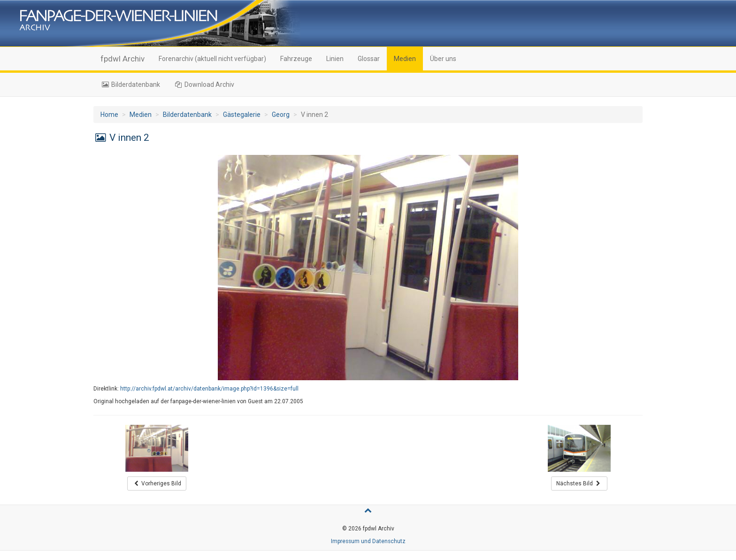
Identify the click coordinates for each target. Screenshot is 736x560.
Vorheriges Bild (157, 483)
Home (109, 115)
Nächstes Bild (579, 483)
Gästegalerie (242, 115)
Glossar (369, 59)
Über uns (443, 59)
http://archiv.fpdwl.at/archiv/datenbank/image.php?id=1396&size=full (209, 389)
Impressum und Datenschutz (368, 541)
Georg (281, 115)
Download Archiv (204, 84)
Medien (405, 59)
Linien (335, 59)
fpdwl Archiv (123, 59)
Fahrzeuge (296, 59)
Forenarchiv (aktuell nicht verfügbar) (212, 59)
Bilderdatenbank (130, 84)
